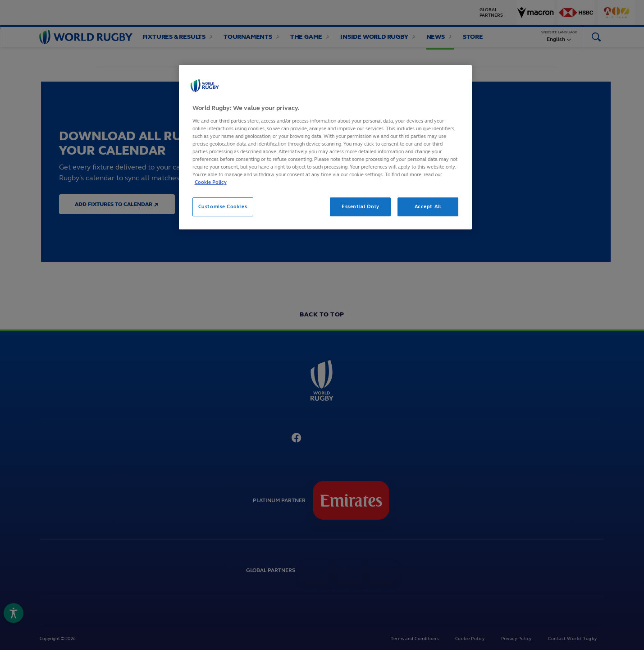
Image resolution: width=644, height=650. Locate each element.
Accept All (428, 206)
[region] (325, 147)
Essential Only (360, 206)
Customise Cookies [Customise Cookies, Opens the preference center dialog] (223, 206)
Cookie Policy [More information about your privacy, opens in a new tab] (211, 182)
